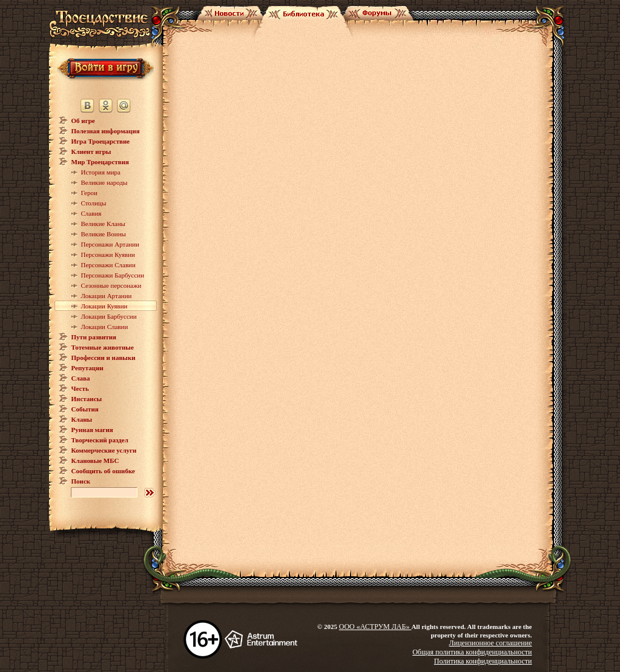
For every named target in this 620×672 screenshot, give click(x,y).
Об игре (83, 121)
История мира (101, 172)
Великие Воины (104, 234)
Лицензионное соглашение (491, 643)
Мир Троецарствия (100, 162)
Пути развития (94, 337)
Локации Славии (105, 327)
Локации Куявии (104, 306)
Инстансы (87, 399)
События (85, 409)
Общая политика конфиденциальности (472, 652)
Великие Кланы (103, 224)
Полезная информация (106, 131)
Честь (80, 388)
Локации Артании (107, 296)
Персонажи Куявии (108, 254)
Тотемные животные (103, 347)
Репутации (87, 368)
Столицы (94, 203)
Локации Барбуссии (109, 316)
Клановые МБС (95, 461)
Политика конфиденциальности (483, 661)
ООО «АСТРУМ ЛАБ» (375, 627)
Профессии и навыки (104, 358)
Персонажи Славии (108, 265)
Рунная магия (92, 430)
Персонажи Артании (110, 244)
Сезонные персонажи (111, 285)
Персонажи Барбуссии (113, 275)
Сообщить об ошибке (103, 471)
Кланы (82, 419)
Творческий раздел (100, 440)
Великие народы (104, 182)
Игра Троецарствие (101, 141)
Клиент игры (91, 151)
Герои (89, 193)
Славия (91, 213)
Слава (81, 378)
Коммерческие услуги (104, 450)
